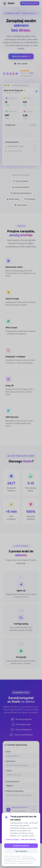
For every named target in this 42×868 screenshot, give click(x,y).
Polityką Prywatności (29, 858)
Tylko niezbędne (21, 851)
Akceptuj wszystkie (21, 846)
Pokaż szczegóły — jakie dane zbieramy (20, 839)
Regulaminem (8, 860)
